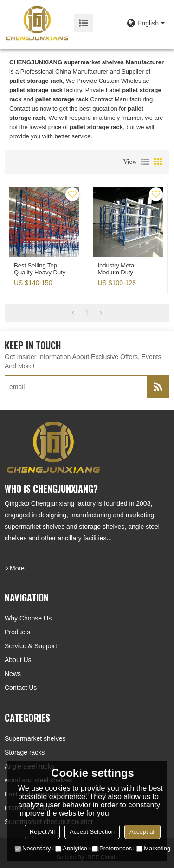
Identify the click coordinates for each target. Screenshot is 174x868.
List (145, 162)
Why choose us (28, 618)
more (17, 568)
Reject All (42, 832)
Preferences (112, 848)
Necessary (33, 848)
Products (17, 632)
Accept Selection (92, 832)
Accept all (142, 832)
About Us (18, 660)
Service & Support (31, 646)
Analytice (71, 848)
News (13, 674)
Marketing (153, 848)
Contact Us (21, 688)
